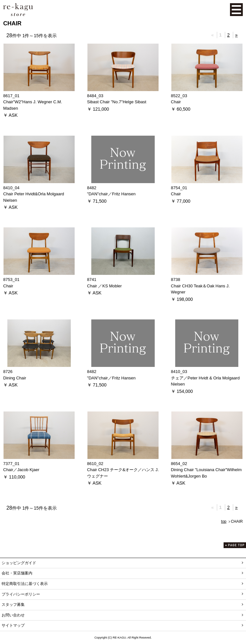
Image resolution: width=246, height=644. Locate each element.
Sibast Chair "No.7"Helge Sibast (117, 102)
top (224, 521)
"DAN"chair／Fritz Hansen (111, 194)
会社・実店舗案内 (17, 573)
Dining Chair (15, 378)
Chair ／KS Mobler (104, 286)
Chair (176, 102)
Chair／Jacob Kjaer (21, 470)
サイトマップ (13, 625)
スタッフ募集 (13, 605)
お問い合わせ (13, 615)
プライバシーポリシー (21, 594)
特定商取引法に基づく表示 (25, 584)
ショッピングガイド (19, 563)
